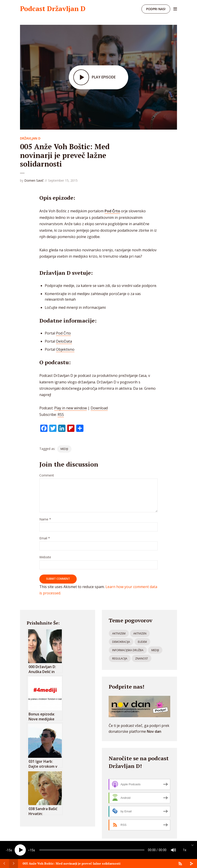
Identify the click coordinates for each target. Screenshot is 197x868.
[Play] (20, 850)
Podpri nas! (156, 9)
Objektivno (65, 349)
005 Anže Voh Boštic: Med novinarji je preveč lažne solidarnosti (71, 863)
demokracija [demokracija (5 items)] (121, 642)
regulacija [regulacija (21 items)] (120, 658)
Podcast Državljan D (53, 9)
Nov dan (154, 731)
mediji (64, 449)
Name (45, 519)
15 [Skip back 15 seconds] (9, 850)
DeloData (64, 341)
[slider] (92, 850)
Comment (47, 475)
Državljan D (30, 138)
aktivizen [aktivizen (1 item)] (140, 633)
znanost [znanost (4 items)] (142, 658)
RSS (61, 415)
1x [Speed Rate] (185, 850)
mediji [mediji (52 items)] (155, 650)
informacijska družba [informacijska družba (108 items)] (128, 650)
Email (45, 538)
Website (45, 557)
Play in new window (71, 408)
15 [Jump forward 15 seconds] (31, 850)
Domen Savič (34, 180)
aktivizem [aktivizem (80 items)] (119, 633)
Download (99, 408)
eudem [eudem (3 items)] (142, 642)
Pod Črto (63, 333)
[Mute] (173, 850)
